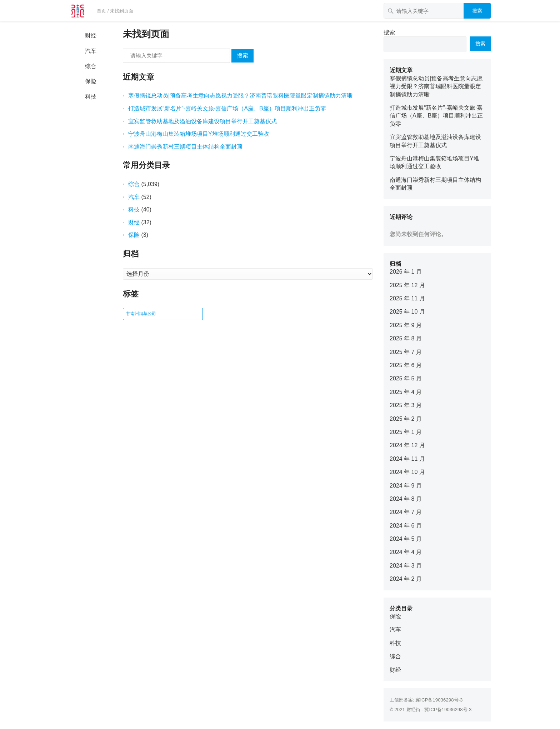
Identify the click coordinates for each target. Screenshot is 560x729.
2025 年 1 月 (406, 432)
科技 (91, 97)
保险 (91, 81)
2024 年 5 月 (406, 539)
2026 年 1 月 (406, 272)
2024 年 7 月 (406, 512)
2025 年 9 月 (406, 325)
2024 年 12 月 (407, 445)
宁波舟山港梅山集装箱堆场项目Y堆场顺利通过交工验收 (199, 134)
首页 (101, 11)
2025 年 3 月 (406, 405)
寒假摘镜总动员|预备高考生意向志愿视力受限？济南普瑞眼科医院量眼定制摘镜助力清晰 (240, 96)
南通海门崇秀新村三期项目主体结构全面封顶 (185, 147)
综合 (91, 66)
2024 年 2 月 (406, 579)
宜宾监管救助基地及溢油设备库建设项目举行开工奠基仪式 (202, 121)
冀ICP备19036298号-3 (439, 700)
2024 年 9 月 (406, 486)
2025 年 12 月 (407, 285)
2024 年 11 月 (407, 459)
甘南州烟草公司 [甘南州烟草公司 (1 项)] (141, 314)
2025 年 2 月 (406, 419)
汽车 (91, 51)
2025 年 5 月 (406, 378)
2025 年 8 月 (406, 338)
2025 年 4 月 (406, 392)
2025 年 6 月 (406, 365)
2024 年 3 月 (406, 566)
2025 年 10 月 (407, 312)
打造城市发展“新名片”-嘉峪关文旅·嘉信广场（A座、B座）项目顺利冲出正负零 (227, 108)
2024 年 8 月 (406, 499)
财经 (91, 36)
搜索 (477, 11)
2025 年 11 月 (407, 298)
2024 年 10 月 (407, 472)
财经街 (413, 710)
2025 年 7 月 (406, 352)
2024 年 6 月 (406, 526)
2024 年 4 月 (406, 552)
